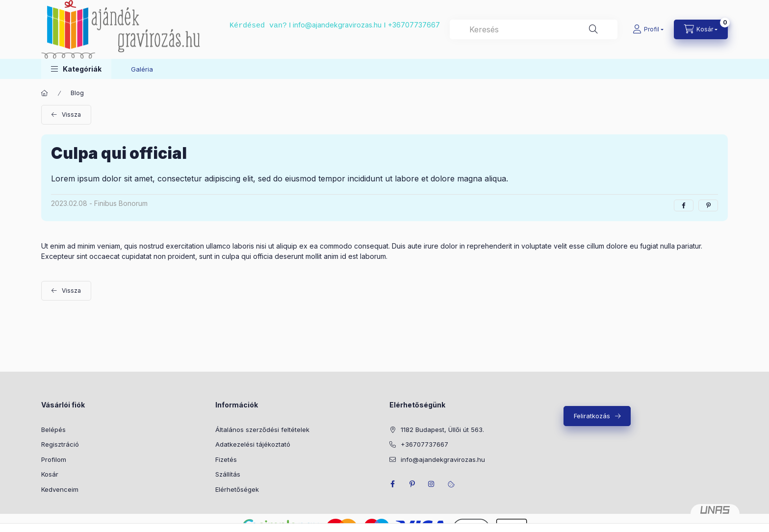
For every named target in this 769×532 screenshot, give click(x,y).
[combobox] (534, 29)
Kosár (50, 474)
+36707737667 (414, 25)
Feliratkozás (592, 416)
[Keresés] (593, 29)
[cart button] (701, 29)
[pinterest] (708, 205)
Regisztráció (60, 444)
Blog (77, 93)
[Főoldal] (45, 93)
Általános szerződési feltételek (262, 430)
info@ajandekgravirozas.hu (337, 25)
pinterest (412, 484)
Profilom (54, 459)
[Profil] (648, 29)
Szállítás (228, 474)
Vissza (71, 114)
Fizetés (226, 459)
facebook (392, 484)
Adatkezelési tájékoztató (253, 444)
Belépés (53, 430)
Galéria (142, 69)
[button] (76, 69)
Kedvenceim (60, 489)
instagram (432, 484)
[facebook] (684, 205)
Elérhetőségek (237, 489)
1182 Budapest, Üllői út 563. (442, 430)
